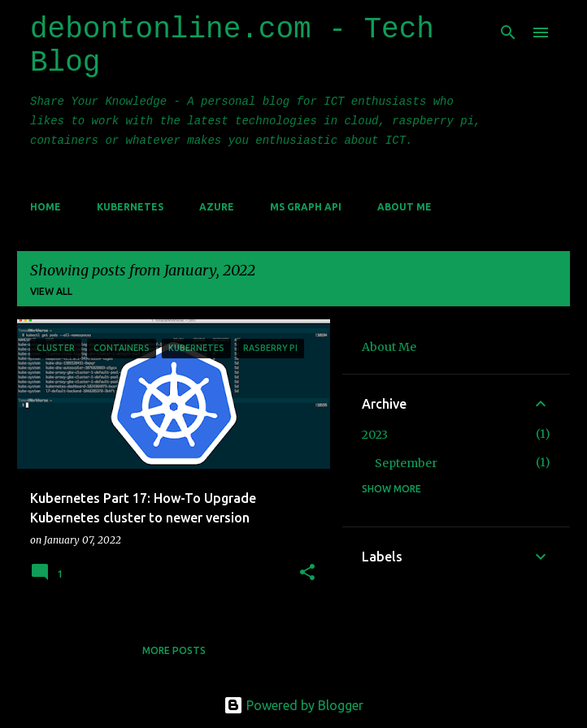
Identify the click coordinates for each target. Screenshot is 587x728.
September (406, 463)
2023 (375, 435)
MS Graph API (306, 207)
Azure (217, 207)
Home (46, 207)
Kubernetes (130, 207)
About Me (404, 207)
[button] (307, 573)
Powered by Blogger (293, 705)
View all (51, 291)
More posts (174, 650)
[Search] (508, 32)
